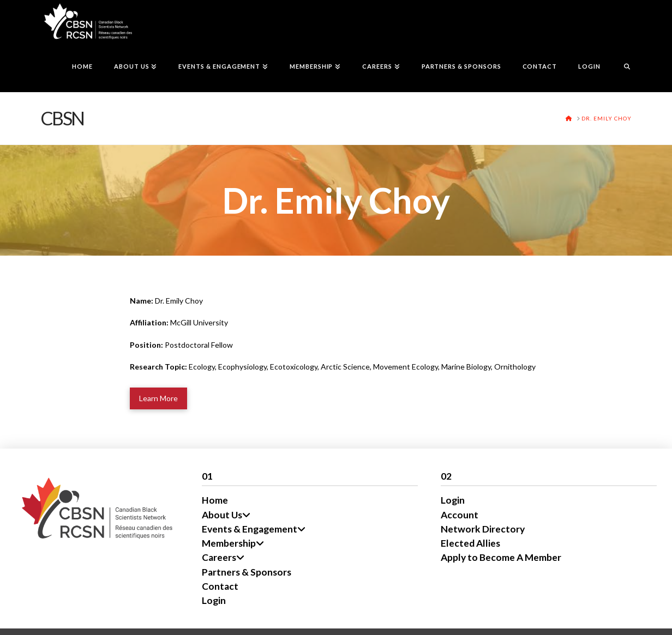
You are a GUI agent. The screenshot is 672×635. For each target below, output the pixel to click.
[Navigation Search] (621, 68)
